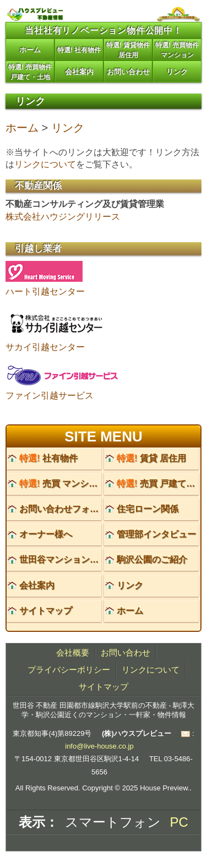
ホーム (30, 50)
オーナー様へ (46, 534)
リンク (177, 72)
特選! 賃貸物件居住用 (128, 50)
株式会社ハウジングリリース (63, 217)
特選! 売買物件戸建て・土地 (30, 72)
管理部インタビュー (156, 534)
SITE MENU (103, 436)
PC (179, 822)
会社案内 (79, 72)
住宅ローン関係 (148, 509)
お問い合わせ (128, 72)
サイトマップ (46, 611)
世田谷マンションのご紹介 (72, 559)
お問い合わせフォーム (63, 509)
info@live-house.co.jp (99, 746)
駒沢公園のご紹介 (152, 559)
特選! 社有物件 (79, 50)
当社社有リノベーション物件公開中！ (103, 31)
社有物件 (48, 458)
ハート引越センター (45, 291)
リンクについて (45, 164)
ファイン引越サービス (50, 395)
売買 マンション (63, 484)
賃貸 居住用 (151, 458)
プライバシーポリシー (69, 670)
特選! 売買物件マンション (177, 50)
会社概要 (73, 653)
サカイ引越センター (45, 347)
